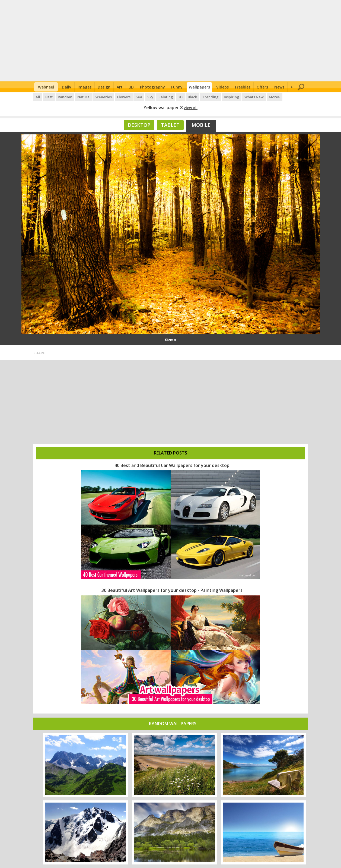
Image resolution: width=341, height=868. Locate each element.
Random (65, 97)
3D (131, 87)
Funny (177, 87)
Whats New (254, 97)
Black (192, 97)
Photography (152, 87)
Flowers (124, 97)
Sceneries (103, 97)
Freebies (243, 87)
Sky (150, 97)
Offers (262, 87)
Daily (67, 87)
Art (120, 87)
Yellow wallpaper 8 (163, 108)
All (38, 97)
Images (85, 87)
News (279, 87)
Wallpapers (199, 87)
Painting (166, 97)
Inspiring (232, 97)
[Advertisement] (171, 41)
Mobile (201, 125)
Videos (222, 87)
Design (104, 87)
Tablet (170, 125)
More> (275, 97)
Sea (139, 97)
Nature (83, 97)
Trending (210, 97)
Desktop (139, 125)
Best (49, 97)
